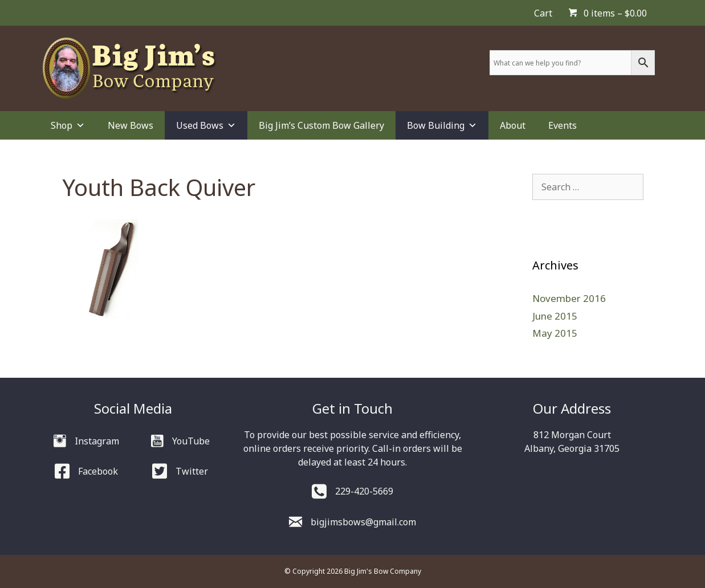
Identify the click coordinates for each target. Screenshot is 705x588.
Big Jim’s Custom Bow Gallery (321, 125)
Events (563, 125)
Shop (68, 125)
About (513, 125)
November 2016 (569, 298)
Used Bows (206, 125)
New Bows (131, 125)
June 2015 (555, 316)
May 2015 (555, 333)
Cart (543, 13)
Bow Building (442, 125)
